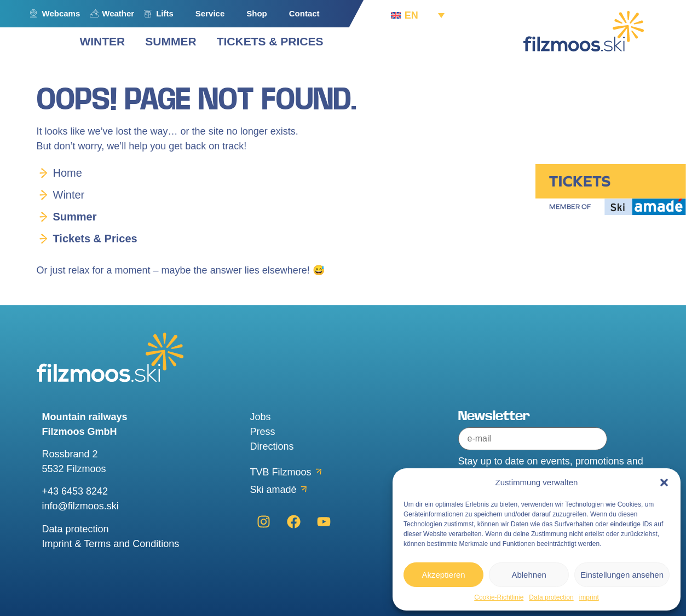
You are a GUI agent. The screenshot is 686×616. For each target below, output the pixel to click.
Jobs (261, 417)
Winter (69, 195)
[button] (664, 483)
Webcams (61, 13)
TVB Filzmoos (281, 472)
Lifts (165, 13)
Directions (272, 446)
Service (210, 13)
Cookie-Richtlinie (499, 597)
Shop (257, 13)
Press (263, 432)
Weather (118, 13)
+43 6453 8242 (75, 491)
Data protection (551, 597)
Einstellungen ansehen (622, 575)
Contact (304, 13)
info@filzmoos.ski (80, 506)
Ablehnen (529, 575)
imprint (589, 597)
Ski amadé (273, 490)
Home (68, 173)
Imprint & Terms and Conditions (111, 544)
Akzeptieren (443, 575)
